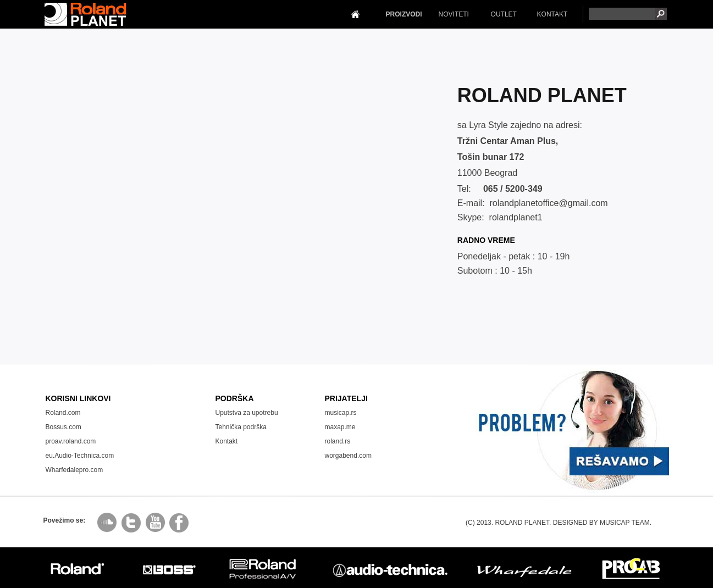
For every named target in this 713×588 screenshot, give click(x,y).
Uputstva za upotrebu (247, 413)
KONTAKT (552, 14)
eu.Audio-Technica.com (80, 456)
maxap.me (340, 427)
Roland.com (63, 413)
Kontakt (227, 441)
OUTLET (504, 14)
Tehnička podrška (241, 427)
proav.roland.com (71, 441)
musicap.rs (341, 413)
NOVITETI (454, 14)
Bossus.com (63, 427)
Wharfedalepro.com (74, 470)
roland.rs (338, 441)
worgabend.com (348, 456)
